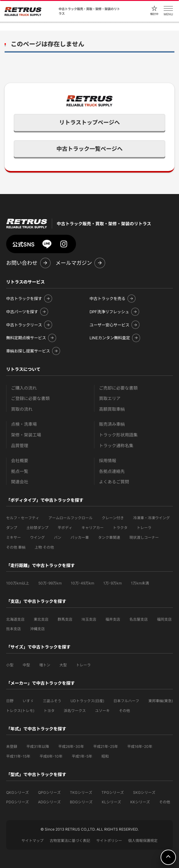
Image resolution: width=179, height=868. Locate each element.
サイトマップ (32, 841)
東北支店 (41, 619)
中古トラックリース (24, 325)
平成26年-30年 (71, 746)
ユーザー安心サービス (109, 325)
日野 (10, 701)
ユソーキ (102, 711)
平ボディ (65, 528)
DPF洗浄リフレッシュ (109, 312)
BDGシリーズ (81, 802)
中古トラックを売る (107, 299)
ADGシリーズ (49, 802)
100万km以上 (18, 583)
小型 (10, 665)
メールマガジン (74, 263)
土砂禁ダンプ (37, 528)
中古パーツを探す (22, 312)
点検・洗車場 (24, 424)
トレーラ (144, 528)
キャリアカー (93, 528)
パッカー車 (80, 537)
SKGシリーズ (144, 792)
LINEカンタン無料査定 (110, 338)
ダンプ (12, 528)
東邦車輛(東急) (161, 701)
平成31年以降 (38, 746)
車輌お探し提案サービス (28, 351)
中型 (26, 665)
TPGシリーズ (113, 792)
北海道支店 (15, 619)
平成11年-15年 (18, 756)
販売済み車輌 (112, 424)
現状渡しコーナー (144, 537)
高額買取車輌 (112, 409)
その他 (124, 711)
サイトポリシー (109, 841)
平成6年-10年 (51, 756)
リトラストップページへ (89, 122)
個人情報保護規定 (143, 841)
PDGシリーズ (17, 802)
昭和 (105, 756)
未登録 (12, 746)
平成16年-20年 (140, 746)
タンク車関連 (109, 537)
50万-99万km (50, 583)
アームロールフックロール (70, 518)
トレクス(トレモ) (20, 711)
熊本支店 (13, 629)
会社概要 (20, 461)
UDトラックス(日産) (87, 701)
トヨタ (49, 711)
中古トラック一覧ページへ (89, 149)
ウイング (37, 537)
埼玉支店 (89, 619)
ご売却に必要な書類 (118, 388)
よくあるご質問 (114, 482)
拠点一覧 (20, 471)
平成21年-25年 (106, 746)
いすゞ (28, 701)
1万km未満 (140, 583)
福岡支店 (164, 619)
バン (58, 537)
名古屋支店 (139, 619)
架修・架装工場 (26, 435)
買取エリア (110, 398)
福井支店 (113, 619)
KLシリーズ (111, 802)
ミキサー (13, 537)
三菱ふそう (52, 701)
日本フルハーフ (126, 701)
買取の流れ (22, 409)
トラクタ (120, 528)
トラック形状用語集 (118, 435)
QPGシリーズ (49, 792)
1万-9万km (112, 583)
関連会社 (20, 482)
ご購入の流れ (24, 388)
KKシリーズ (140, 802)
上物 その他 (44, 547)
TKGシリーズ (81, 792)
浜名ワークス (75, 711)
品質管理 (20, 445)
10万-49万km (82, 583)
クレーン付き (113, 518)
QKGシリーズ (17, 792)
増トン (45, 665)
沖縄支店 (37, 629)
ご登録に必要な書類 (30, 398)
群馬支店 (65, 619)
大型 (63, 665)
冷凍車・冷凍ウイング (151, 518)
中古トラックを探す (24, 299)
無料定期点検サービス (26, 338)
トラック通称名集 (116, 445)
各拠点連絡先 (112, 471)
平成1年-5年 (82, 756)
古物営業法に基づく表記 (70, 841)
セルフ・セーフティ (23, 518)
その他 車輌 (16, 547)
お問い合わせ (22, 263)
